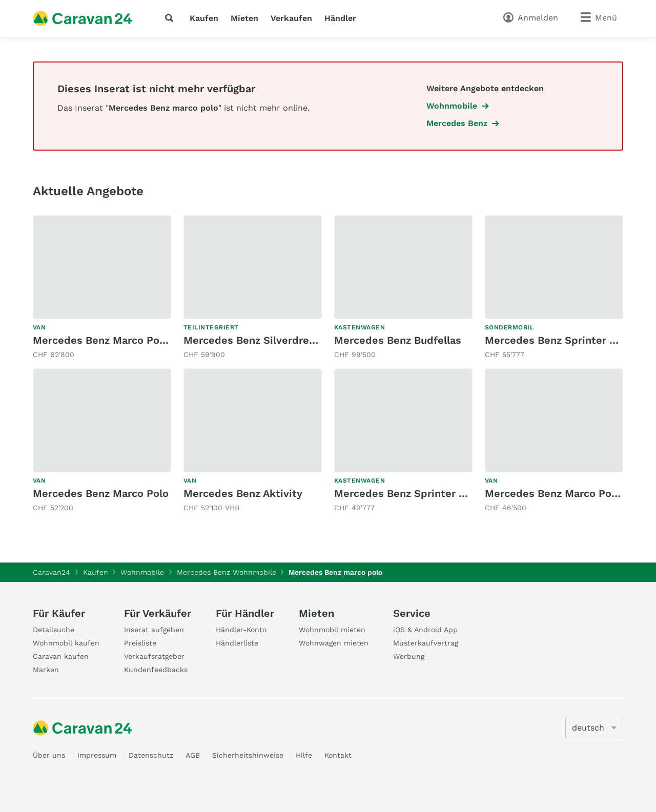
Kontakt (338, 755)
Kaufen (204, 18)
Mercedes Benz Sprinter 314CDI (564, 340)
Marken (46, 670)
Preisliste (140, 643)
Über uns (49, 755)
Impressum (97, 755)
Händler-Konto (241, 630)
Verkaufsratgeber (154, 656)
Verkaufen (291, 18)
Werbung (409, 656)
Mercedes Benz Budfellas (398, 340)
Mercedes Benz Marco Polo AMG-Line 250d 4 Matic (162, 340)
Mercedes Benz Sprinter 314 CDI (415, 493)
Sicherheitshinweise (248, 755)
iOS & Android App (425, 630)
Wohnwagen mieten (334, 643)
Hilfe (304, 755)
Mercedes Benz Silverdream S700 (269, 340)
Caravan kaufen (61, 656)
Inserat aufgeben (154, 630)
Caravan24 (52, 572)
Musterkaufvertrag (426, 643)
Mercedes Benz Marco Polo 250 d (569, 493)
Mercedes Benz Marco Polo (101, 493)
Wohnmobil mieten (332, 630)
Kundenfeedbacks (156, 670)
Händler (340, 18)
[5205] (594, 728)
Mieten (244, 18)
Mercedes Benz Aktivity (243, 493)
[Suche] (171, 18)
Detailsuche (54, 630)
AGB (193, 755)
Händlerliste (237, 643)
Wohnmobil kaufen (66, 643)
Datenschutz (151, 755)
